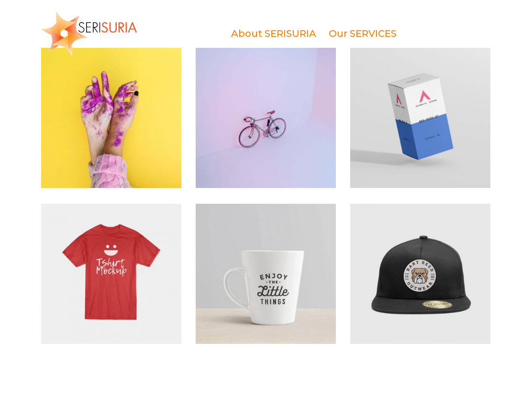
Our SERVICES (363, 33)
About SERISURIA (274, 33)
